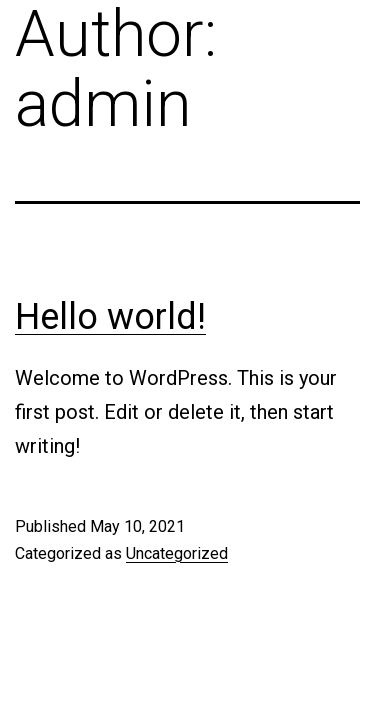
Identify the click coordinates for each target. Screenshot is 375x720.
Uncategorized (177, 553)
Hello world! (110, 317)
